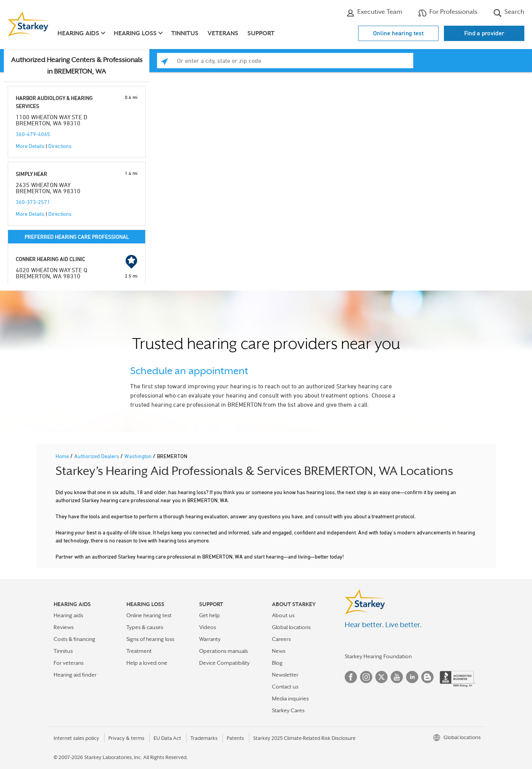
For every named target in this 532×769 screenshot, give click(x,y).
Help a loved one (147, 663)
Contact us (285, 687)
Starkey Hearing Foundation (378, 656)
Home (63, 456)
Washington (139, 456)
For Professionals (448, 13)
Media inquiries (290, 698)
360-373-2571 (33, 202)
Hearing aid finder (75, 675)
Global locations (291, 627)
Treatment (139, 651)
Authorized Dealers (97, 456)
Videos (208, 627)
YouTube (397, 677)
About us (283, 615)
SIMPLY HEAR (31, 174)
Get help (210, 615)
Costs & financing (74, 639)
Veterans (223, 33)
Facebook (351, 677)
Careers (281, 639)
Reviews (64, 627)
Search (509, 13)
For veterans (69, 663)
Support (261, 33)
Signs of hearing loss (150, 639)
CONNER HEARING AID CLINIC (50, 259)
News (279, 651)
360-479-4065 (33, 134)
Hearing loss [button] (135, 33)
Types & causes (145, 627)
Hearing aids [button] (78, 33)
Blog (277, 663)
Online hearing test (398, 33)
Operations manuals (223, 651)
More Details (30, 146)
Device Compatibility (224, 663)
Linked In (412, 677)
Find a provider (484, 33)
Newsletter (285, 675)
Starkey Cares (288, 710)
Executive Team (374, 13)
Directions (60, 146)
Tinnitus (185, 33)
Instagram (366, 677)
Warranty (210, 639)
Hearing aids (68, 615)
